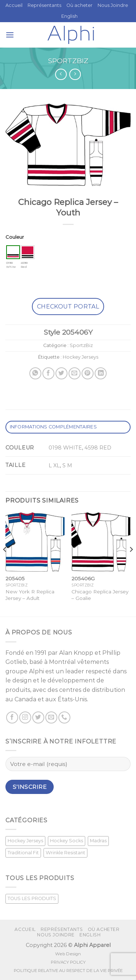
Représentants (44, 5)
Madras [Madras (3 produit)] (98, 841)
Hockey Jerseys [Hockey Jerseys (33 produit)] (25, 841)
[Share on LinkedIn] (101, 373)
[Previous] (5, 564)
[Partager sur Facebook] (48, 373)
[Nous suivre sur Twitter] (38, 717)
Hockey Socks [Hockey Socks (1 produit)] (67, 841)
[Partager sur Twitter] (61, 373)
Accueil (14, 5)
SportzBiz (68, 61)
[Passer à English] (69, 16)
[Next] (131, 564)
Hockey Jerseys (81, 357)
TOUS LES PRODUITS (32, 898)
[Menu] (10, 35)
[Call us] (64, 717)
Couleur (15, 237)
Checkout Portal (68, 306)
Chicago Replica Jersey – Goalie (100, 595)
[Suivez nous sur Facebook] (12, 717)
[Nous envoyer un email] (51, 717)
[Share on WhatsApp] (35, 373)
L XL (54, 465)
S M (67, 465)
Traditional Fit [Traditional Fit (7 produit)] (23, 853)
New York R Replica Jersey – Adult (30, 595)
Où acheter (79, 5)
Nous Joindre (113, 5)
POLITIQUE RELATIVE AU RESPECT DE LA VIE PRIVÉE (68, 971)
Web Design (68, 954)
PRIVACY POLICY (68, 962)
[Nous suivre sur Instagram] (25, 717)
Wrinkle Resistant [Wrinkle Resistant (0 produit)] (65, 853)
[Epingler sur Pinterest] (88, 373)
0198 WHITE (65, 448)
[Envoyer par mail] (75, 373)
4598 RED (98, 448)
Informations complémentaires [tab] (53, 427)
